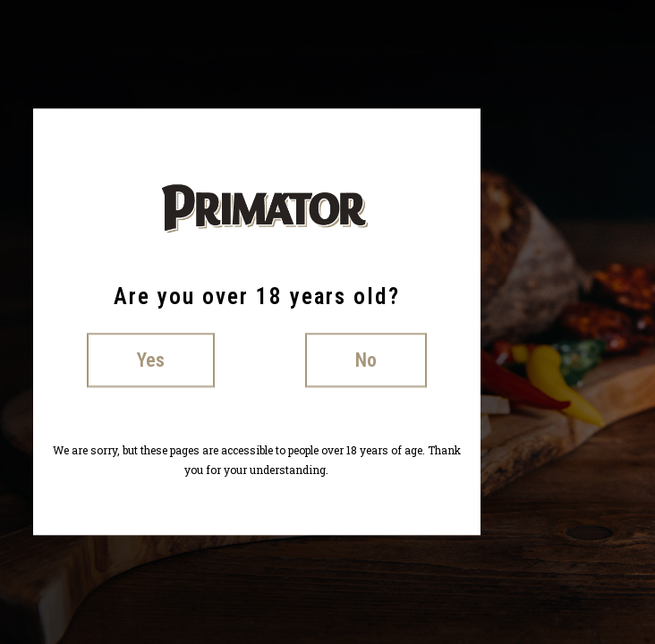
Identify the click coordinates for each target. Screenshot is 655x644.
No (366, 360)
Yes (151, 360)
